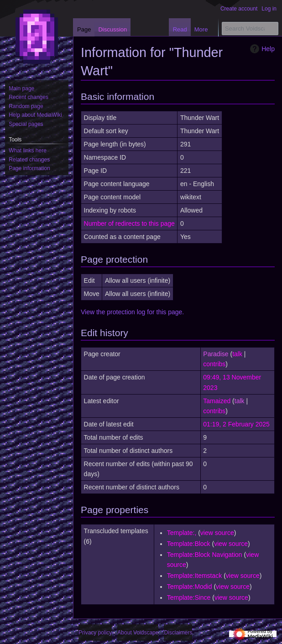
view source (217, 533)
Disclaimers (178, 633)
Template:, (182, 533)
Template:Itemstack (195, 576)
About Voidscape (138, 633)
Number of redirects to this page (129, 223)
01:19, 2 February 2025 (236, 424)
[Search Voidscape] (250, 29)
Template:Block (189, 544)
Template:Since (189, 597)
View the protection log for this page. (132, 312)
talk (237, 354)
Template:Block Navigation (205, 555)
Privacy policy (95, 633)
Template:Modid (190, 587)
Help (261, 49)
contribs (214, 364)
